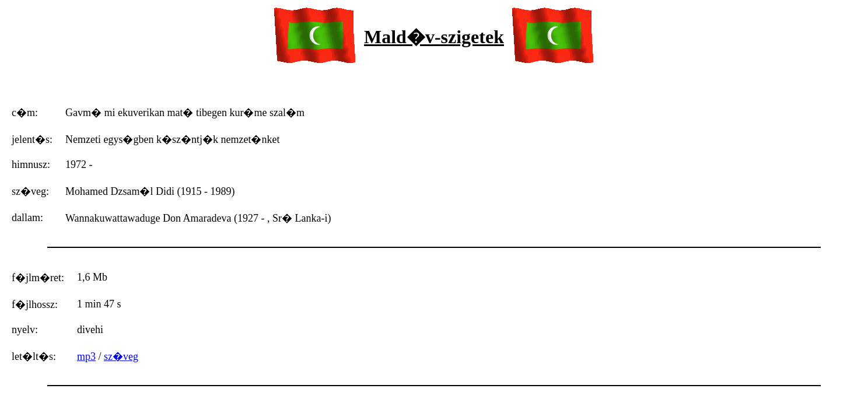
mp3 (86, 356)
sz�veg (121, 356)
